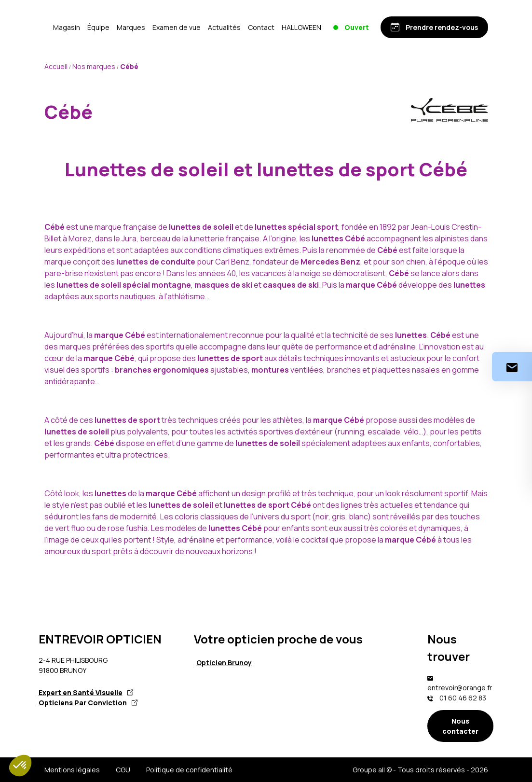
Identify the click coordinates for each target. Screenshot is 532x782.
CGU (123, 770)
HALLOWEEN (359, 27)
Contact (319, 27)
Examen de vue (234, 27)
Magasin (124, 27)
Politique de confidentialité (189, 770)
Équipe (156, 27)
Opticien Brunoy (224, 663)
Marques (189, 27)
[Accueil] (73, 27)
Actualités (282, 27)
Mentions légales (72, 770)
